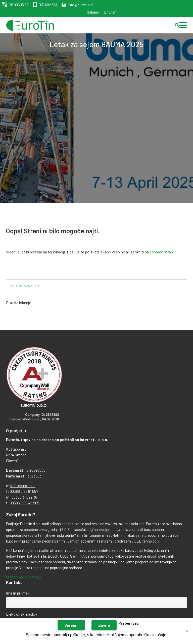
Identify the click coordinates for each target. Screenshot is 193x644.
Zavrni (104, 625)
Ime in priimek (18, 593)
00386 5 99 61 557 (24, 491)
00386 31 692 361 (25, 497)
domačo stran (161, 252)
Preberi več (129, 623)
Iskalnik (20, 271)
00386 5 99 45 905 (25, 503)
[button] (183, 25)
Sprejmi (71, 625)
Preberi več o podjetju (23, 577)
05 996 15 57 (19, 5)
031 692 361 (48, 5)
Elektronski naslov (22, 614)
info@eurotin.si (81, 5)
